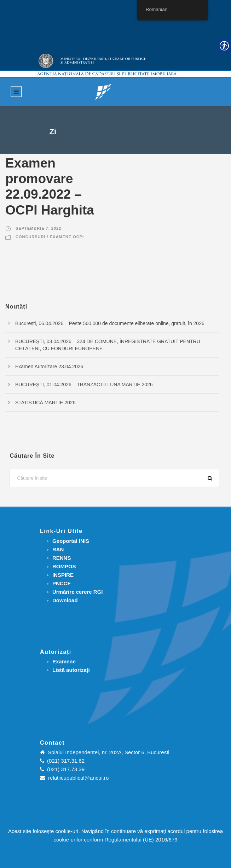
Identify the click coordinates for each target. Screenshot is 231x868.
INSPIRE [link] (63, 575)
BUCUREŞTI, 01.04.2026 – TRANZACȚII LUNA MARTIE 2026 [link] (84, 385)
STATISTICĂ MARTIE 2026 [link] (45, 403)
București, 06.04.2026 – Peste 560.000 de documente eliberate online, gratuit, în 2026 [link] (110, 323)
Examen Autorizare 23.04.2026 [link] (49, 366)
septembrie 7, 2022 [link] (38, 228)
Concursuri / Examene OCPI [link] (50, 237)
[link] (103, 91)
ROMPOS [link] (64, 566)
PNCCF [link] (62, 583)
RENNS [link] (62, 558)
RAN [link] (58, 549)
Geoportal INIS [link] (71, 541)
